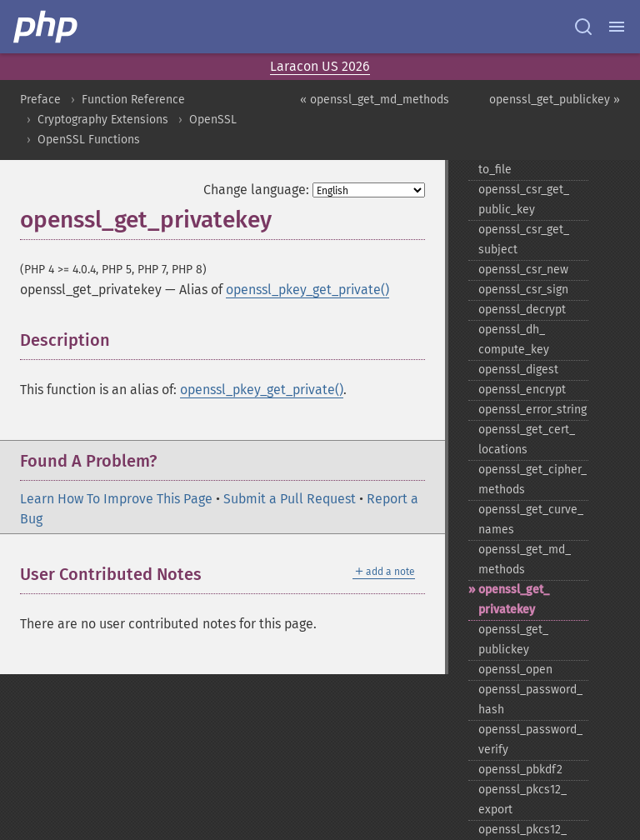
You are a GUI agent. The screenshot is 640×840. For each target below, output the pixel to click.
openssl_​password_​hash (530, 700)
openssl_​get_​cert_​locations (527, 440)
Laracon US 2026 (320, 66)
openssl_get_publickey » (555, 100)
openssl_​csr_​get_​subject (524, 240)
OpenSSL (213, 120)
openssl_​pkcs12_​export (522, 800)
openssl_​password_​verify (530, 740)
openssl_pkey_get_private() (307, 290)
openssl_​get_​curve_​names (531, 520)
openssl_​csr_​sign (523, 290)
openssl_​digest (518, 370)
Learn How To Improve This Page (116, 499)
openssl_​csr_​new (523, 270)
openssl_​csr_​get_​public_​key (524, 200)
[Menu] (617, 27)
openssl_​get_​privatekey (514, 600)
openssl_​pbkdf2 (520, 770)
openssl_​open (515, 670)
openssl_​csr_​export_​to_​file (532, 160)
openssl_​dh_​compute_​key (514, 340)
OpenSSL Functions (89, 140)
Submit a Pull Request (290, 499)
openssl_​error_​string (532, 410)
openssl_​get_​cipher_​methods (532, 480)
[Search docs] (583, 27)
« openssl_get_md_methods (375, 100)
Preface (40, 100)
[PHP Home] (47, 27)
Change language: (256, 190)
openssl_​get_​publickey (513, 640)
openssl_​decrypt (522, 310)
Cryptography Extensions (103, 120)
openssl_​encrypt (522, 390)
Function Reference (133, 100)
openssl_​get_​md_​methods (525, 560)
